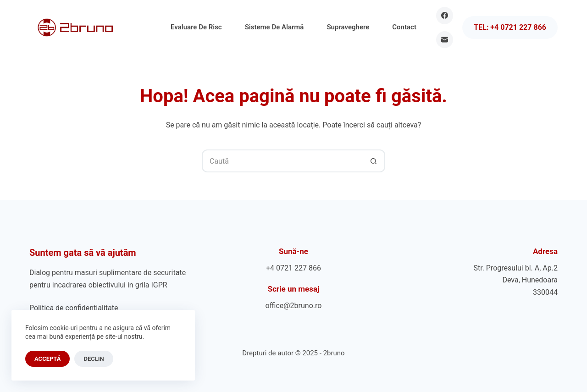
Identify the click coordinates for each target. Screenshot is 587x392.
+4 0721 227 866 (293, 268)
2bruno (334, 353)
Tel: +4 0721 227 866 (510, 27)
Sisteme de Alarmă (274, 27)
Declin (94, 359)
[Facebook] (445, 16)
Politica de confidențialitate (74, 308)
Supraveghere (348, 27)
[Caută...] (282, 161)
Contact (404, 27)
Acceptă (47, 359)
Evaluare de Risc (196, 27)
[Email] (445, 40)
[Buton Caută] (374, 161)
